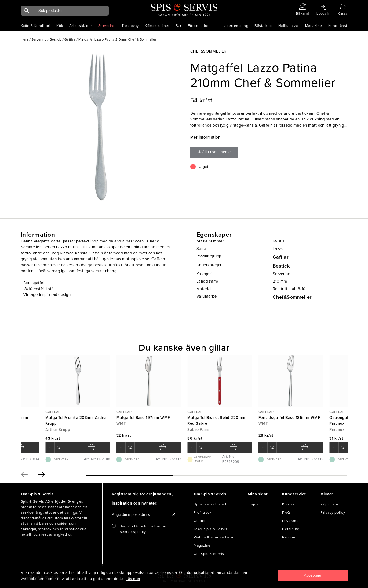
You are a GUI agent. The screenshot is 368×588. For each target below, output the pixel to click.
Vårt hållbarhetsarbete (213, 537)
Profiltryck (203, 512)
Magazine (314, 26)
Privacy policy (333, 512)
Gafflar (281, 257)
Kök (60, 26)
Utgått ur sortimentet (214, 152)
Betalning (291, 529)
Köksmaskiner (157, 26)
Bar (179, 26)
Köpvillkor (330, 504)
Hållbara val (289, 26)
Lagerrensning (236, 26)
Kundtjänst (338, 26)
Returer (289, 537)
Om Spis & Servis (209, 554)
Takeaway (130, 26)
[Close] (313, 575)
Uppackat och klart (210, 504)
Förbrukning (199, 26)
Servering (107, 26)
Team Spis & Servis (211, 529)
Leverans (290, 521)
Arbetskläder (81, 26)
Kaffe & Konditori (36, 26)
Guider (200, 521)
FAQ (286, 512)
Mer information (205, 137)
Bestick (281, 266)
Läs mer (133, 579)
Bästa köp (263, 26)
